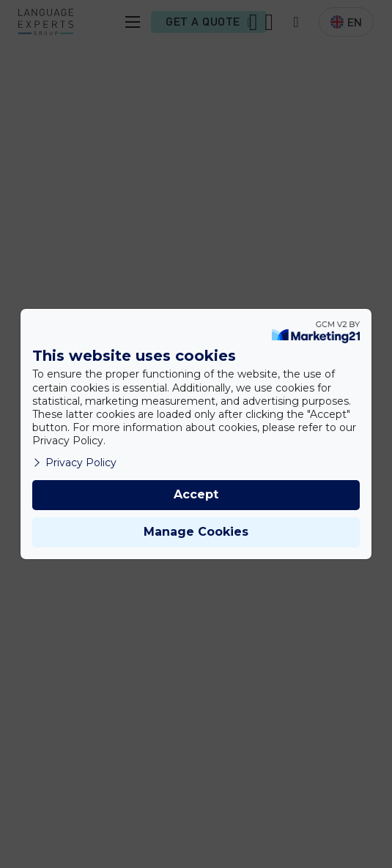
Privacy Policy (74, 463)
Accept (196, 494)
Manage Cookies (196, 532)
